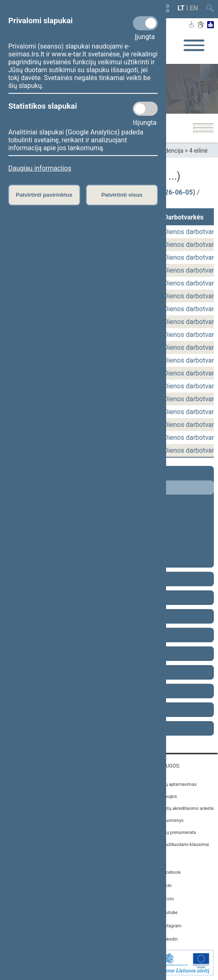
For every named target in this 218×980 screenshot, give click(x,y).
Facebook (171, 872)
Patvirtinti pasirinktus (44, 195)
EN (194, 8)
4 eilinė (198, 151)
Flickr (166, 886)
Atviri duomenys (167, 820)
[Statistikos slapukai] (145, 109)
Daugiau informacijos (40, 168)
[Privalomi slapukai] (145, 23)
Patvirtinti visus (122, 195)
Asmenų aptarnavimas (174, 784)
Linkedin (169, 939)
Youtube (169, 913)
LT (181, 8)
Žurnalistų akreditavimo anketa (182, 808)
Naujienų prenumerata (173, 833)
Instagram (171, 926)
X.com (167, 899)
